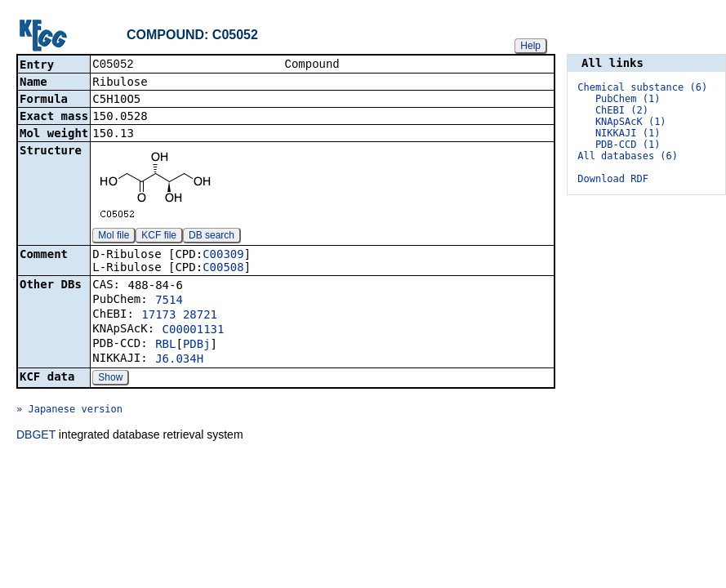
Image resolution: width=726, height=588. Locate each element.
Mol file (114, 237)
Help (530, 46)
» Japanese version (69, 411)
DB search (212, 237)
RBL (165, 345)
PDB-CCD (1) (628, 145)
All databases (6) (628, 156)
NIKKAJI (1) (628, 133)
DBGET (36, 436)
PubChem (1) (628, 99)
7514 (169, 301)
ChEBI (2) (622, 110)
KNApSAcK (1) (631, 122)
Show (110, 379)
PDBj (197, 345)
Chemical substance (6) (642, 87)
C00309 (223, 256)
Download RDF (613, 179)
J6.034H (179, 360)
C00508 (223, 269)
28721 (200, 316)
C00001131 (194, 331)
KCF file (159, 237)
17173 (158, 316)
